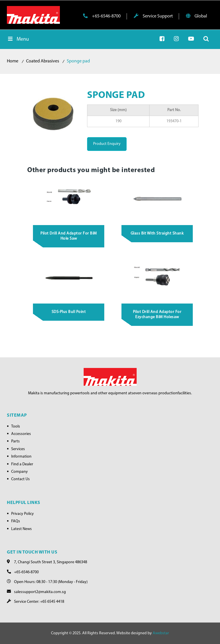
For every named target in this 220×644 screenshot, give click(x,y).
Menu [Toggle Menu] (18, 39)
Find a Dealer (22, 464)
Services (18, 449)
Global (197, 16)
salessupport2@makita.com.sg (40, 592)
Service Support (153, 16)
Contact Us (20, 479)
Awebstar (161, 633)
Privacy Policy (22, 514)
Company (19, 472)
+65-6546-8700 (102, 16)
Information (21, 457)
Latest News (21, 529)
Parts (15, 441)
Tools (16, 427)
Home (13, 61)
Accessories (21, 434)
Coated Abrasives (43, 61)
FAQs (16, 521)
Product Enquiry (107, 144)
